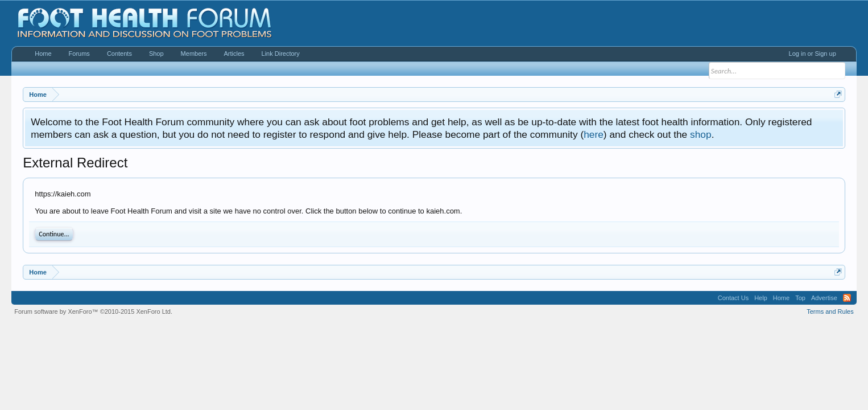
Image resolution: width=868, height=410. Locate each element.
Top (800, 298)
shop (701, 134)
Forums (79, 54)
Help (761, 298)
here (594, 134)
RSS (847, 298)
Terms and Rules (830, 311)
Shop (156, 54)
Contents (119, 54)
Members (194, 54)
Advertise (824, 298)
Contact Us (733, 298)
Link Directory (281, 54)
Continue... (54, 234)
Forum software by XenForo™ (93, 311)
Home (43, 54)
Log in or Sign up (813, 54)
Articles (234, 54)
